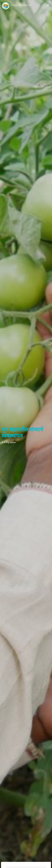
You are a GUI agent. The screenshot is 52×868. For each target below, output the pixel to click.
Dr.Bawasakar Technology (16, 5)
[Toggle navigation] (48, 5)
